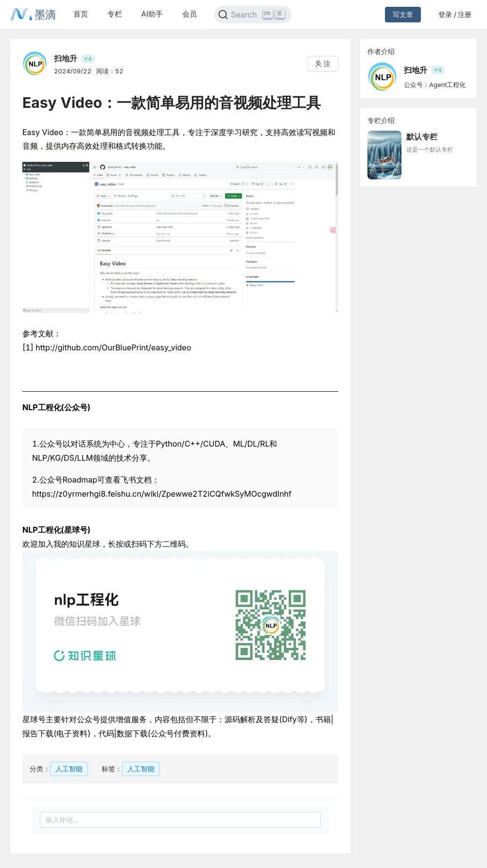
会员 (190, 14)
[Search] (253, 15)
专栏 (115, 14)
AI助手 (152, 14)
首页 (81, 14)
